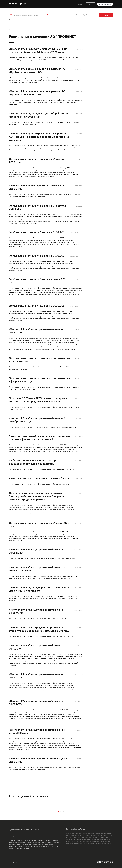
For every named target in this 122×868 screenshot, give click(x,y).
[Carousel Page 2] (60, 812)
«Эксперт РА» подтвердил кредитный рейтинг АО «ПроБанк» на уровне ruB (39, 115)
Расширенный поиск (15, 20)
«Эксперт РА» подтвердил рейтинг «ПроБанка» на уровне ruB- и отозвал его (39, 589)
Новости (81, 4)
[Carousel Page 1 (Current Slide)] (58, 812)
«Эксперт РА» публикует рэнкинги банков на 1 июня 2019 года (37, 731)
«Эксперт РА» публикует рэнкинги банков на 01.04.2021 (36, 331)
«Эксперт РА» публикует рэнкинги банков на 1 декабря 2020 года (37, 420)
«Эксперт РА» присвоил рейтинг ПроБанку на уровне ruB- (37, 187)
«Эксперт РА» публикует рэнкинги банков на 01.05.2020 (36, 551)
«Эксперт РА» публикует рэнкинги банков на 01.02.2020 (36, 611)
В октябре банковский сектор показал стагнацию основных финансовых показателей (39, 438)
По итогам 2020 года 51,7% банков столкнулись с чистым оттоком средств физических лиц (39, 400)
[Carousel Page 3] (62, 812)
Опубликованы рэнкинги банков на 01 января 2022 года (37, 160)
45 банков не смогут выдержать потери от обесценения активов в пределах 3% (35, 462)
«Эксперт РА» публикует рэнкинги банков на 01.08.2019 (36, 676)
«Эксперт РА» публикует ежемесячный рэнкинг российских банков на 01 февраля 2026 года (38, 50)
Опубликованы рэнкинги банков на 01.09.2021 (37, 232)
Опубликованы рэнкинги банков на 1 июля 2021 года (38, 281)
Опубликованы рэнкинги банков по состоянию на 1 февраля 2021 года (39, 380)
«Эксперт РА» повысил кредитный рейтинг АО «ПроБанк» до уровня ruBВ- (37, 70)
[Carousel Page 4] (64, 812)
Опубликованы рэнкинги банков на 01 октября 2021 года (37, 207)
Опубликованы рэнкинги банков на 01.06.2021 (37, 306)
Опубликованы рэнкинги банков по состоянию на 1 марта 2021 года (39, 360)
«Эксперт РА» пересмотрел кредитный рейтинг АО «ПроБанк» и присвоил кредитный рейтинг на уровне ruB (39, 137)
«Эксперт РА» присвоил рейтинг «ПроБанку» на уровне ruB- (38, 760)
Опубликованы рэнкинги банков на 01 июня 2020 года (39, 524)
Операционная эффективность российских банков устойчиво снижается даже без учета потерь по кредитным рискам (36, 496)
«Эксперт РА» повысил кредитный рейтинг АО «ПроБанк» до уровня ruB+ (37, 93)
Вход (90, 4)
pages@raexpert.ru (15, 837)
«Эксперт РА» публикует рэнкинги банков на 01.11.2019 (36, 647)
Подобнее (26, 848)
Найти (106, 15)
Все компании (105, 797)
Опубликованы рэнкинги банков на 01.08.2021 (37, 256)
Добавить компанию (105, 4)
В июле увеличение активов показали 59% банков (39, 478)
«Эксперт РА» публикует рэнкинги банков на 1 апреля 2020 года (37, 569)
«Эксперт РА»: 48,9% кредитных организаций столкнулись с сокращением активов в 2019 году (39, 629)
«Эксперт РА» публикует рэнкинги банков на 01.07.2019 (36, 702)
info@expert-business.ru (16, 831)
